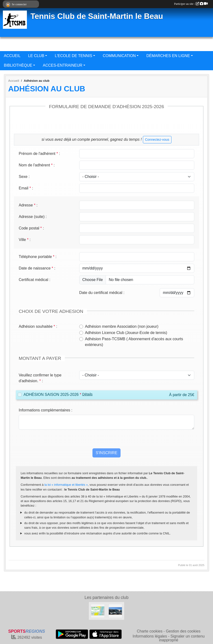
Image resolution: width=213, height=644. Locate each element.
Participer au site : (191, 4)
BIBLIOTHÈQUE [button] (18, 65)
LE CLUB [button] (36, 56)
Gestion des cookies (183, 631)
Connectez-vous (157, 140)
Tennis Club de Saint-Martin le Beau (97, 16)
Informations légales (150, 636)
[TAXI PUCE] (98, 611)
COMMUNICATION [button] (119, 56)
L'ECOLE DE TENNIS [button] (73, 56)
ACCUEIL (12, 56)
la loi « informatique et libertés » (66, 485)
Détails (88, 394)
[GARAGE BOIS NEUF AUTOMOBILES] (116, 611)
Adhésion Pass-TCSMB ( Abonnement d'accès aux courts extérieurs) (134, 342)
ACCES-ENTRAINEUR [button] (62, 65)
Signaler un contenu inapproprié (182, 638)
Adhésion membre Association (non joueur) (122, 326)
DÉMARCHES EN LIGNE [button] (168, 56)
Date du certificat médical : (102, 293)
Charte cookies (150, 631)
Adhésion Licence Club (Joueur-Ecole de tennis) (126, 333)
